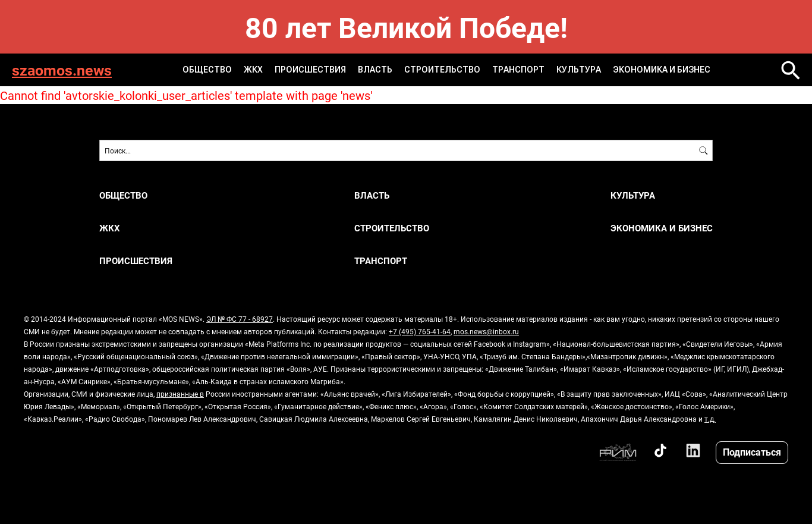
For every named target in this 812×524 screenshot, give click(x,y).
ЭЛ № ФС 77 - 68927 (240, 319)
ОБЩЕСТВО (207, 70)
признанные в (180, 394)
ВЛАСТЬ (375, 70)
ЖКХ (253, 70)
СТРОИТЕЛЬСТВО (442, 70)
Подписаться (752, 452)
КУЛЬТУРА (579, 70)
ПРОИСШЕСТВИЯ (310, 70)
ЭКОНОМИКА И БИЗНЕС (662, 70)
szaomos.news (62, 70)
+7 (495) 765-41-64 (420, 331)
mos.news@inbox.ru (486, 331)
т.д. (710, 419)
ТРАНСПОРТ (518, 70)
